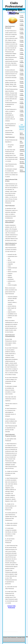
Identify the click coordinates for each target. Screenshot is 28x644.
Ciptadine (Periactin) (22, 150)
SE (24, 641)
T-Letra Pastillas (22, 95)
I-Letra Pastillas (22, 49)
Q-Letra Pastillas (22, 82)
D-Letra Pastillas (22, 29)
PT (22, 641)
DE (4, 641)
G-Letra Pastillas (22, 41)
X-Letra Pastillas (22, 111)
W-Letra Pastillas (22, 107)
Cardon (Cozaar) (22, 154)
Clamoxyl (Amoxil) (22, 146)
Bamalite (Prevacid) (22, 163)
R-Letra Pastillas (22, 86)
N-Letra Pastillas (22, 70)
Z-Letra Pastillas (22, 119)
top (27, 637)
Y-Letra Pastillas (22, 115)
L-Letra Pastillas (22, 62)
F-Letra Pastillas (22, 37)
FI (13, 641)
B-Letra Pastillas (22, 21)
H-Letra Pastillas (22, 45)
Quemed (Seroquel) (22, 159)
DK (6, 641)
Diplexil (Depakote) (22, 171)
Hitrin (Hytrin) (21, 142)
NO (17, 641)
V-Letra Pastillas (22, 103)
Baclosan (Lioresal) (22, 138)
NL (20, 641)
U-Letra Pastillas (22, 99)
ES (8, 641)
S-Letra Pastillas (22, 90)
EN (11, 641)
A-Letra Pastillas (22, 17)
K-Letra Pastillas (22, 58)
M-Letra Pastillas (22, 66)
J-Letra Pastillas (22, 54)
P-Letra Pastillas (22, 78)
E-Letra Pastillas (22, 33)
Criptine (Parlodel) (22, 167)
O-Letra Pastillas (22, 74)
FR (15, 641)
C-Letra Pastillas (22, 25)
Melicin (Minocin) (22, 134)
